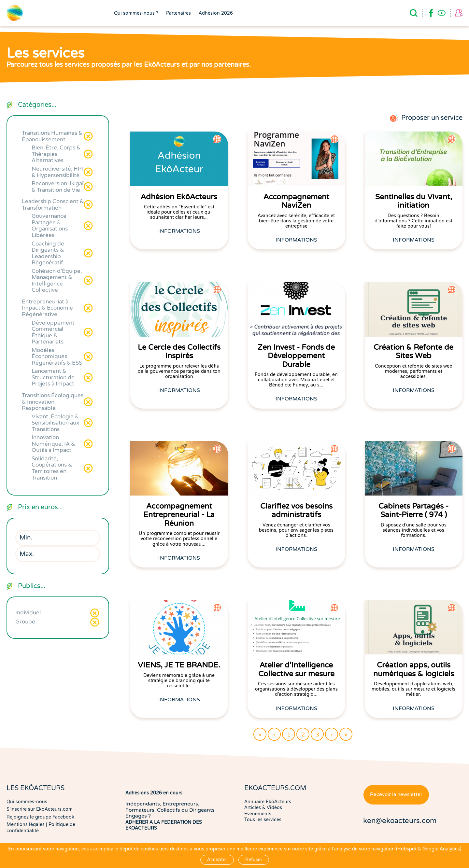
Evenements (258, 814)
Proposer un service (432, 118)
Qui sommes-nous (27, 802)
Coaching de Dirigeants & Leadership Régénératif (48, 253)
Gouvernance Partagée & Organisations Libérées (50, 226)
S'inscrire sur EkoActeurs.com (40, 809)
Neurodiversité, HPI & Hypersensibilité (57, 172)
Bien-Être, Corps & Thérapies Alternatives (56, 154)
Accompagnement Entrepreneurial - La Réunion (179, 515)
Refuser (254, 860)
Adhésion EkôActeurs (179, 197)
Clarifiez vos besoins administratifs (296, 511)
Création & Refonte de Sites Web (413, 352)
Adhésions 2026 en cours (154, 793)
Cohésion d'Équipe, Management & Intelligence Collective (57, 281)
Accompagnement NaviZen (296, 201)
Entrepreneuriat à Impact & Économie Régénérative (47, 308)
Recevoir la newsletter (396, 795)
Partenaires (178, 13)
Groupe (25, 622)
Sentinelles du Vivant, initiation (414, 201)
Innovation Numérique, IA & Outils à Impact (53, 444)
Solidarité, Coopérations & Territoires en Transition (52, 468)
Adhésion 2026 (216, 13)
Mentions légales (26, 825)
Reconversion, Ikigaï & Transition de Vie (57, 187)
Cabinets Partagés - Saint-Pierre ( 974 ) (413, 511)
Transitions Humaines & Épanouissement (52, 136)
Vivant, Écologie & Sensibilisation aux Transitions (55, 423)
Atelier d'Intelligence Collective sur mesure (296, 669)
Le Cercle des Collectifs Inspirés (179, 352)
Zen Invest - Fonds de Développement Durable (296, 356)
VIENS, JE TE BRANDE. (179, 665)
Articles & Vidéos (263, 808)
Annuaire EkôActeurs (268, 802)
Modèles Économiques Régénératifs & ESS (57, 357)
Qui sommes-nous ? (136, 13)
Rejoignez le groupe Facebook (40, 817)
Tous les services (263, 820)
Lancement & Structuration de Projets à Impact (53, 377)
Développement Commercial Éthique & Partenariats (53, 332)
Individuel (28, 613)
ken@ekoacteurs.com (400, 821)
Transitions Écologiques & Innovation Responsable (53, 402)
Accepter (217, 860)
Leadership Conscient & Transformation (53, 205)
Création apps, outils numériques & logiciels (414, 669)
